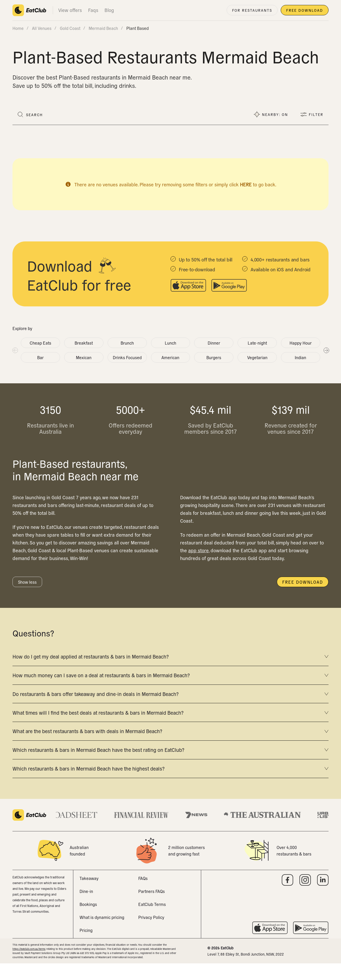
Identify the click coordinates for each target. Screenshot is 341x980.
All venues (42, 28)
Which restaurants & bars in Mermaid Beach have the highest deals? (170, 784)
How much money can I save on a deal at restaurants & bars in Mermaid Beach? (170, 679)
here (246, 184)
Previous (15, 350)
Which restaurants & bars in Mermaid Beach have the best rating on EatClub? (170, 763)
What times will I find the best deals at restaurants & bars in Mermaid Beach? (170, 721)
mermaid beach (103, 28)
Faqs (93, 10)
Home (18, 28)
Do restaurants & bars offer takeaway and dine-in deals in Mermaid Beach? (170, 700)
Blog (109, 10)
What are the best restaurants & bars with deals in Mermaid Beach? (170, 742)
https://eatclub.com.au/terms (29, 965)
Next (326, 350)
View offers (70, 10)
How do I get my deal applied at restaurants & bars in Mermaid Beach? (170, 658)
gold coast (70, 28)
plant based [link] (137, 28)
